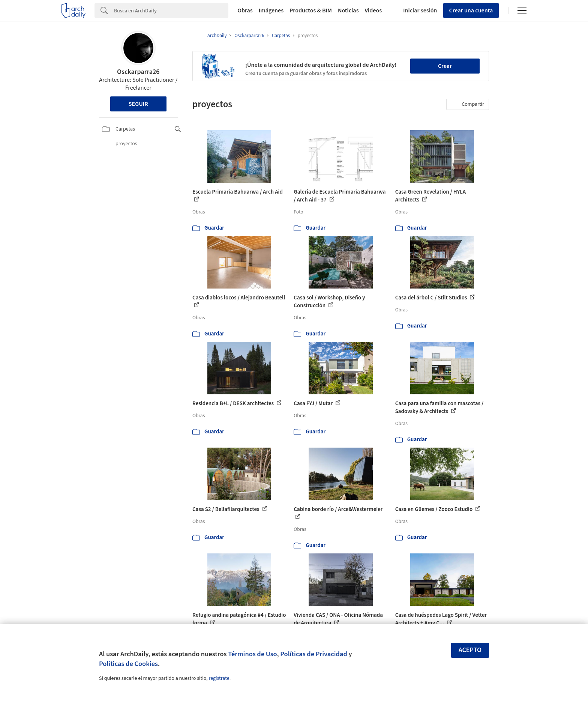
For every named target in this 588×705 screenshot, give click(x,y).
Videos (373, 11)
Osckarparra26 (138, 72)
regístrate (219, 678)
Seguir (138, 104)
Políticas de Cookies (128, 664)
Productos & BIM (311, 11)
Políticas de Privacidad (314, 654)
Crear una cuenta (471, 11)
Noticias (348, 11)
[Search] (171, 11)
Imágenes (271, 11)
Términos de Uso (252, 654)
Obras (245, 11)
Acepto (470, 650)
